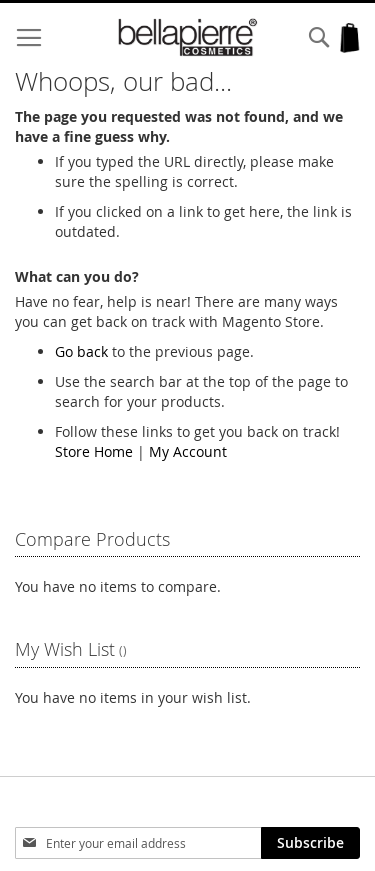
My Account (188, 451)
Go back (81, 351)
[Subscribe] (310, 843)
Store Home (94, 451)
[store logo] (188, 37)
